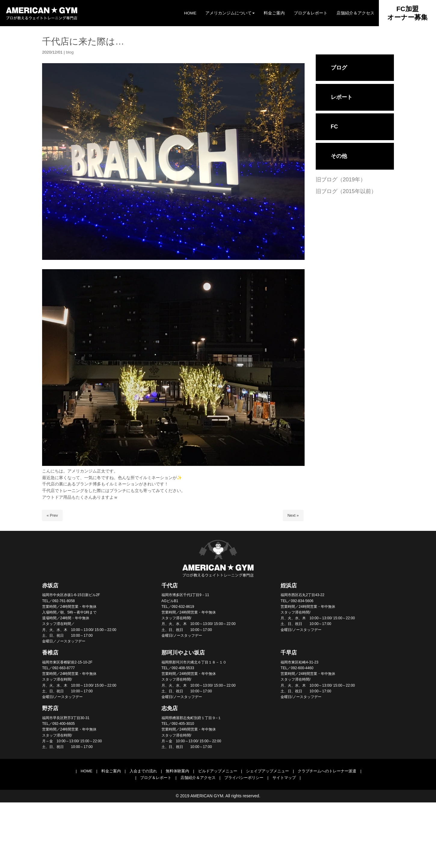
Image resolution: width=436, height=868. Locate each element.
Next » (293, 515)
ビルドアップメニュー (218, 771)
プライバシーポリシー (244, 778)
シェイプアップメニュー (267, 771)
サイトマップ (284, 778)
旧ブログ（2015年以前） (346, 191)
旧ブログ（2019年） (341, 180)
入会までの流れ (143, 771)
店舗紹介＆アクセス (198, 778)
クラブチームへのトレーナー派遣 (327, 771)
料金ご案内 (111, 771)
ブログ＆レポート (156, 778)
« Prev (52, 515)
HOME (86, 771)
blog (70, 52)
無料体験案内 (177, 771)
